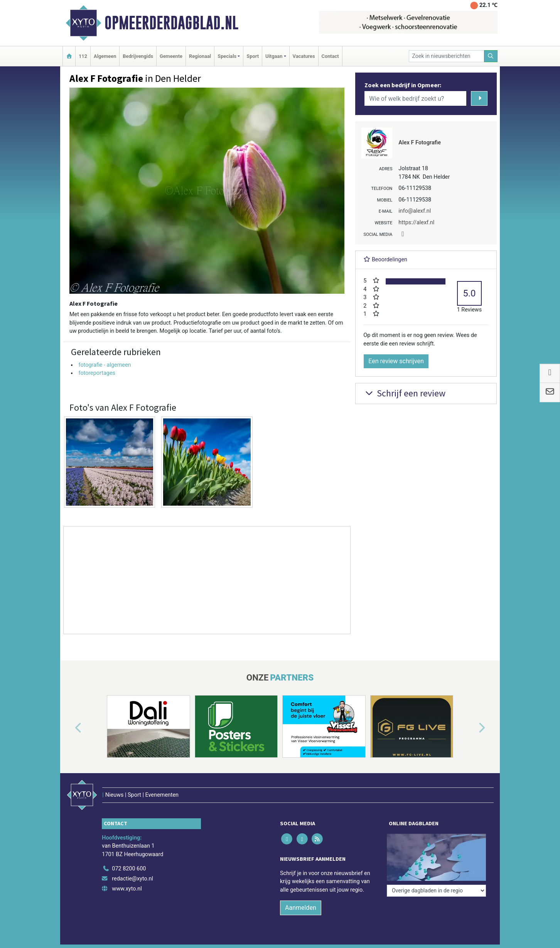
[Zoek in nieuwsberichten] (447, 56)
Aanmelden (301, 908)
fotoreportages (97, 373)
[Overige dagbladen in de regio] (436, 891)
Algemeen (105, 56)
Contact (330, 56)
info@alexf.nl (415, 211)
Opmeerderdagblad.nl (171, 23)
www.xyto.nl (127, 889)
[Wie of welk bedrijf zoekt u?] (415, 98)
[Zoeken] (491, 56)
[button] (69, 728)
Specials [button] (227, 56)
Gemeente (171, 56)
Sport (253, 56)
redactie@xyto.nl (132, 879)
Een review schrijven (396, 361)
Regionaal (200, 56)
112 (83, 56)
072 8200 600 (129, 869)
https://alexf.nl (416, 223)
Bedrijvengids (138, 56)
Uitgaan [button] (274, 56)
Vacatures (304, 56)
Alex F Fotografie (420, 143)
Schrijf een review (404, 393)
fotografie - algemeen (105, 365)
